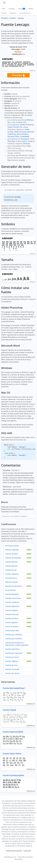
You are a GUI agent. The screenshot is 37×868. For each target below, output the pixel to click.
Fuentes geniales (11, 566)
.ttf (19, 108)
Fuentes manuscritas (13, 598)
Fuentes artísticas (12, 618)
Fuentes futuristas (12, 614)
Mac (9, 122)
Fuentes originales (12, 550)
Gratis (4, 9)
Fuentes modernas (12, 602)
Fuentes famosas (11, 562)
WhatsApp (11, 141)
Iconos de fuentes (12, 626)
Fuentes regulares (12, 574)
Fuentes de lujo (11, 570)
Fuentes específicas (12, 649)
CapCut (24, 141)
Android (19, 122)
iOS (24, 122)
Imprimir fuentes (12, 582)
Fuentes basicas (11, 578)
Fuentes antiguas (12, 610)
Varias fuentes (11, 590)
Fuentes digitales (11, 622)
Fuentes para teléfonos (14, 635)
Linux (13, 122)
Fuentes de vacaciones (14, 586)
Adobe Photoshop (27, 125)
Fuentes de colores (12, 673)
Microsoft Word (23, 134)
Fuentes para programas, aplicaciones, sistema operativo (17, 644)
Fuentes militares (12, 554)
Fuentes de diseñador (13, 558)
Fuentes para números (14, 639)
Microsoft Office (13, 136)
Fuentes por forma (12, 657)
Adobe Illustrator (20, 132)
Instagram (25, 139)
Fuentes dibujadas (12, 594)
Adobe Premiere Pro (15, 127)
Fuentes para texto (12, 631)
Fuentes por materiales (14, 653)
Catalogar (12, 9)
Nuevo (22, 9)
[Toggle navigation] (4, 3)
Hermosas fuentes (12, 546)
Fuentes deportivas (12, 606)
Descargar (18, 75)
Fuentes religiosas (12, 661)
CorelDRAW (24, 136)
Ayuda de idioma (25, 13)
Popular (4, 13)
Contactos (27, 851)
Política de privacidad (14, 851)
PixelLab (26, 144)
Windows (30, 120)
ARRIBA (31, 9)
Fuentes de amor (11, 665)
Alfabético (13, 13)
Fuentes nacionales (12, 669)
